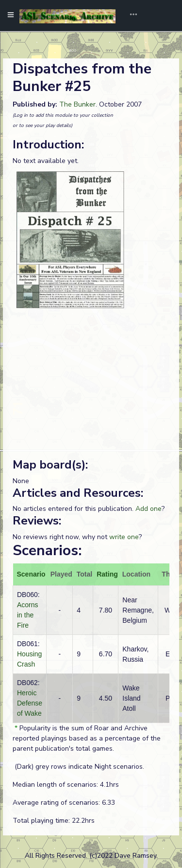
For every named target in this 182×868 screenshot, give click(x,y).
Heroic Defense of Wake (30, 703)
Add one (149, 509)
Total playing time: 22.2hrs (54, 821)
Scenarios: (47, 551)
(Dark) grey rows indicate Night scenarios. (78, 767)
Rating (107, 574)
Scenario (31, 574)
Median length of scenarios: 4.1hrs (66, 785)
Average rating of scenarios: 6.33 (64, 803)
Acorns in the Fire (28, 615)
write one (124, 537)
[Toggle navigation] (130, 16)
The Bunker (77, 104)
